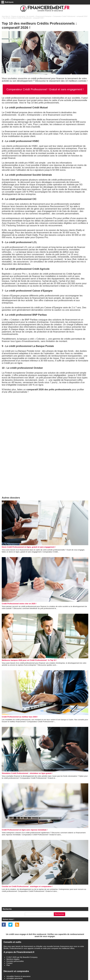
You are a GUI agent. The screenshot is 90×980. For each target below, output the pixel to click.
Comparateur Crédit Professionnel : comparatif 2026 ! (70, 16)
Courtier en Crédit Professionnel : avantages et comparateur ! (27, 886)
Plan (8, 965)
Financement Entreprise (44, 16)
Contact (9, 963)
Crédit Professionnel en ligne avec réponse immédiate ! (25, 830)
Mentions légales (13, 959)
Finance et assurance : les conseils (23, 16)
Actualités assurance (14, 978)
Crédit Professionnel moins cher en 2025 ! (19, 604)
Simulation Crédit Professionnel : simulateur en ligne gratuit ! (27, 773)
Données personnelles (15, 961)
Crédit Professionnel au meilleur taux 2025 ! (20, 717)
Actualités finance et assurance (18, 976)
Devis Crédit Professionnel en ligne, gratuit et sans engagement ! (29, 547)
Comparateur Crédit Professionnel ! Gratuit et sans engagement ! (45, 89)
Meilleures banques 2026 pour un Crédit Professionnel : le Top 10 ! (29, 660)
